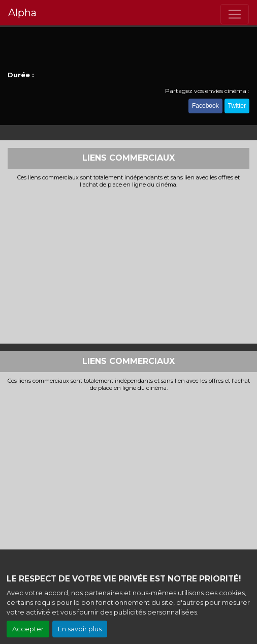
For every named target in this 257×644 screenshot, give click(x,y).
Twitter (237, 106)
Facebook (205, 106)
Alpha (22, 13)
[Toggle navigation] (235, 14)
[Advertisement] (128, 265)
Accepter (28, 629)
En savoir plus (80, 629)
